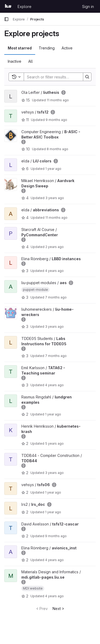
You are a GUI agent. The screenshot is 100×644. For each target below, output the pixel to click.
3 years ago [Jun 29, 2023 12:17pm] (55, 198)
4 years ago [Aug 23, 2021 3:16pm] (54, 596)
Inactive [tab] (15, 61)
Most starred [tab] (20, 48)
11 (25, 120)
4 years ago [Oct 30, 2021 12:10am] (54, 385)
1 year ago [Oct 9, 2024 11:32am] (53, 492)
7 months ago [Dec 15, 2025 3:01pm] (56, 356)
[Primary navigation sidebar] (6, 19)
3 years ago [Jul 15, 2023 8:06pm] (54, 327)
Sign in (88, 7)
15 (26, 100)
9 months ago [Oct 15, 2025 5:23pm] (56, 120)
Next (59, 609)
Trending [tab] (47, 48)
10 (26, 149)
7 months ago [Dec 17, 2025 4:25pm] (56, 297)
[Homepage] (8, 6)
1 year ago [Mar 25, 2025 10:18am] (53, 512)
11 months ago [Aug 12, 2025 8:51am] (56, 218)
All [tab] (31, 61)
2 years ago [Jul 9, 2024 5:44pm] (55, 247)
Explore (25, 7)
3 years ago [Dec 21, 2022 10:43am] (54, 473)
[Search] (59, 77)
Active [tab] (67, 48)
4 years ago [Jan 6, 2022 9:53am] (54, 560)
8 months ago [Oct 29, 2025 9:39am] (57, 149)
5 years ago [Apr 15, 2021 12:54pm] (54, 443)
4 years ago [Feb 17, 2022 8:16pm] (54, 271)
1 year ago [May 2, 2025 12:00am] (53, 414)
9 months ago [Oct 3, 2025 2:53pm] (56, 536)
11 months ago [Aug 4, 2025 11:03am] (58, 100)
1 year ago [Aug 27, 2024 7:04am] (53, 169)
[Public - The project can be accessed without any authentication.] (63, 92)
